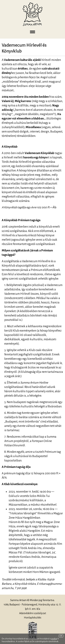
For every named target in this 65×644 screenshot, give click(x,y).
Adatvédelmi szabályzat (33, 613)
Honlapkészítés (33, 618)
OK (61, 636)
